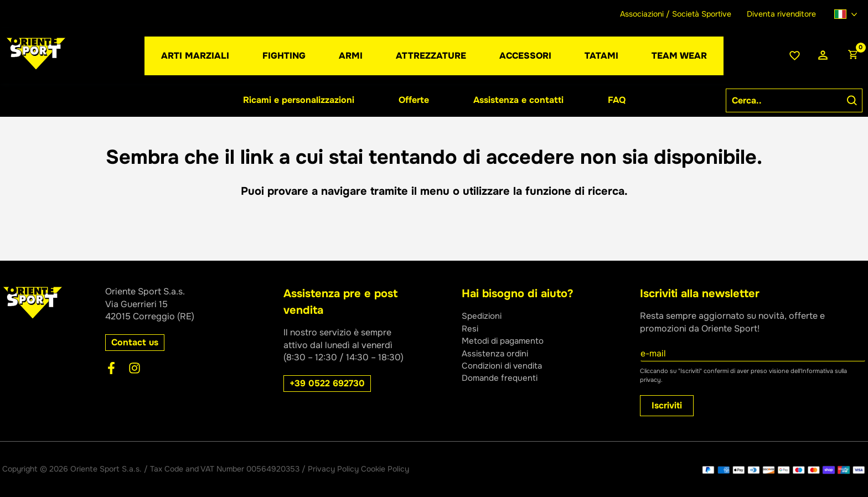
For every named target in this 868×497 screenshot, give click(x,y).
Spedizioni (483, 316)
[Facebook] (111, 368)
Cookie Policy (385, 469)
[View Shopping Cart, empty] (852, 56)
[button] (351, 56)
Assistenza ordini (497, 353)
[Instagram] (135, 368)
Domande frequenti (502, 378)
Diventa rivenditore (781, 14)
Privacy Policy (333, 469)
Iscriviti (667, 405)
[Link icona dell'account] (823, 56)
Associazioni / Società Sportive (676, 14)
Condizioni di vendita (505, 366)
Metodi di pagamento (506, 341)
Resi (471, 328)
